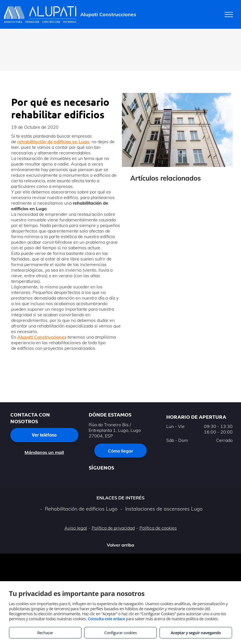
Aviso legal (76, 528)
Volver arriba (120, 545)
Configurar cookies (121, 633)
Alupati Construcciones (42, 337)
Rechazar (45, 633)
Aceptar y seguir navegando (196, 633)
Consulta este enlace (106, 619)
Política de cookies (158, 528)
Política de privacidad (113, 528)
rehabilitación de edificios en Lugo (53, 142)
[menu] (229, 15)
